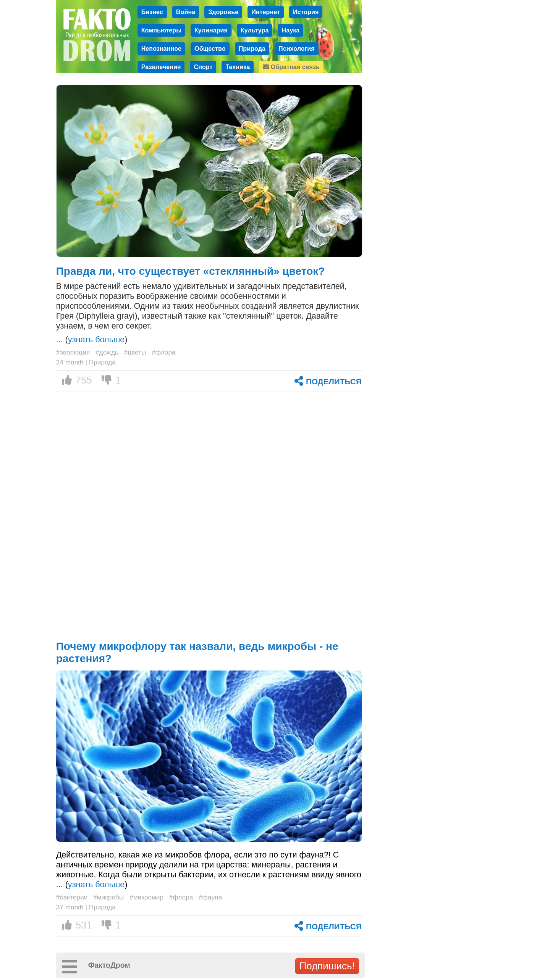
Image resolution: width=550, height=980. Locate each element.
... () (92, 339)
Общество (210, 48)
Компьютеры (161, 30)
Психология (297, 48)
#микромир (146, 897)
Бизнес (152, 12)
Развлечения (161, 67)
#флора (164, 352)
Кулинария (211, 30)
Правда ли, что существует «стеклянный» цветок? (191, 271)
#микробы (108, 897)
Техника (238, 67)
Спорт (203, 67)
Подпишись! (327, 966)
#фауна (210, 897)
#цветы (135, 352)
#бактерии (72, 897)
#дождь (107, 352)
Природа (252, 48)
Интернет (266, 12)
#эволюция (73, 352)
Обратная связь (291, 67)
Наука (290, 30)
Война (186, 12)
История (306, 12)
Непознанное (161, 48)
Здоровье (223, 12)
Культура (255, 30)
